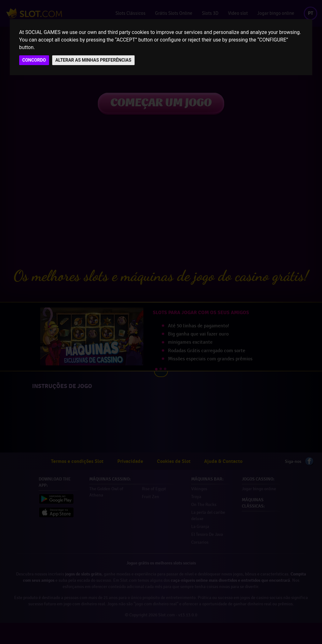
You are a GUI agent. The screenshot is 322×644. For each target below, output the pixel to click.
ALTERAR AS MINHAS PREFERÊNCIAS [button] (93, 60)
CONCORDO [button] (34, 60)
